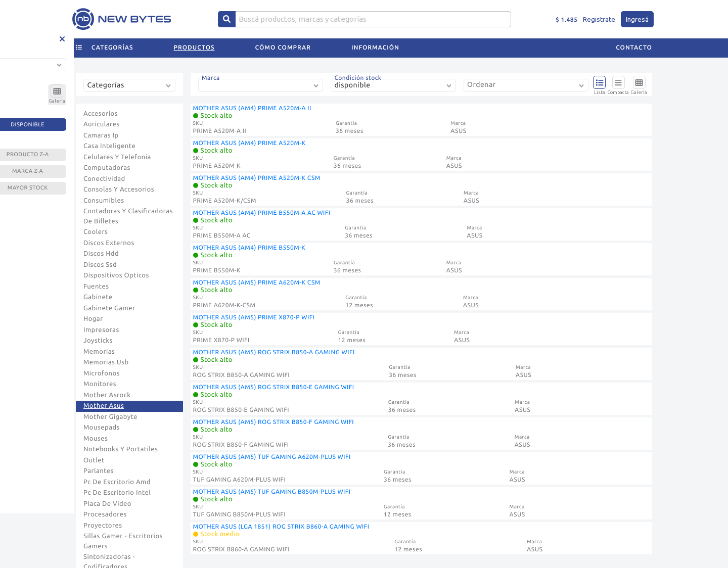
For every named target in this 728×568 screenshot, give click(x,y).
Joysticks (98, 341)
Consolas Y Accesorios (119, 190)
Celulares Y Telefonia (117, 157)
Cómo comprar (283, 48)
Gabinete (98, 297)
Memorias (99, 352)
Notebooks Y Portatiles (121, 449)
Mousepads (102, 428)
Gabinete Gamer (109, 308)
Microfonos (102, 373)
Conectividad (104, 179)
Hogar (93, 319)
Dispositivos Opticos (116, 275)
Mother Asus (104, 406)
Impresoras (101, 330)
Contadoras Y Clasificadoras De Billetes (128, 216)
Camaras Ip (101, 135)
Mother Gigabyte (110, 417)
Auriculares (102, 124)
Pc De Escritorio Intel (117, 493)
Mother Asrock (107, 395)
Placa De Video (107, 504)
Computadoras (107, 168)
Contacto (634, 48)
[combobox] (131, 89)
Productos (194, 48)
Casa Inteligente (109, 146)
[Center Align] (227, 19)
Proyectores (103, 526)
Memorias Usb (106, 362)
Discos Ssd (100, 265)
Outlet (94, 460)
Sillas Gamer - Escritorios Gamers (123, 541)
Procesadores (105, 514)
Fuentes (96, 287)
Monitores (100, 384)
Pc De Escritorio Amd (117, 482)
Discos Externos (109, 243)
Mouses (96, 439)
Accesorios (101, 114)
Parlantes (99, 471)
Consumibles (104, 201)
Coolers (96, 232)
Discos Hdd (101, 254)
